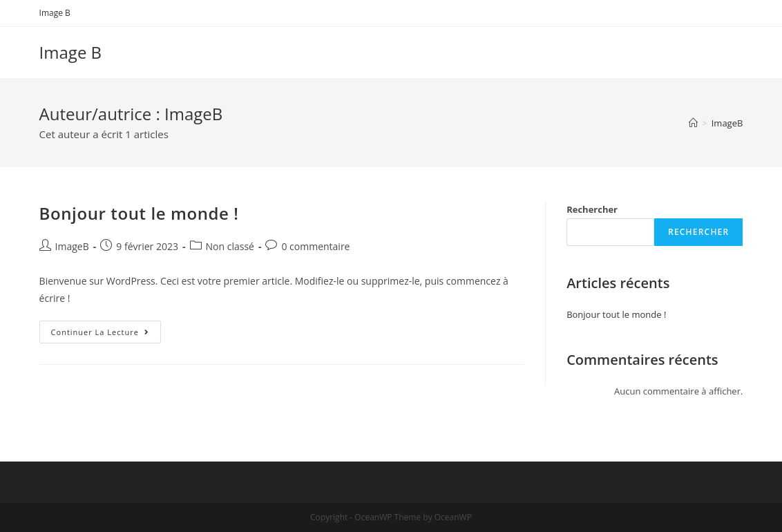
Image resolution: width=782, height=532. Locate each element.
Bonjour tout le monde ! (139, 213)
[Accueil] (693, 123)
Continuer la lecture (106, 334)
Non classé (230, 246)
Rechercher (592, 209)
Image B (55, 13)
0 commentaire (315, 246)
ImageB (72, 246)
